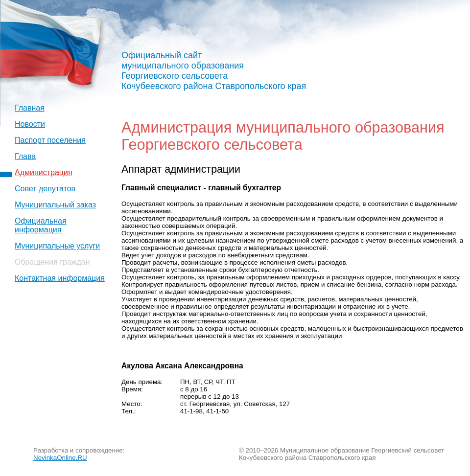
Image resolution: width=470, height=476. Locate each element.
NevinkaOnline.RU (60, 458)
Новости (30, 124)
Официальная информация (41, 225)
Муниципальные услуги (57, 246)
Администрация (44, 172)
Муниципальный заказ (55, 205)
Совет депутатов (45, 189)
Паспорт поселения (50, 140)
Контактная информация (60, 278)
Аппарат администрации (181, 169)
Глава (25, 156)
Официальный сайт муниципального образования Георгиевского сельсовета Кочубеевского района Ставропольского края (214, 71)
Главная (30, 108)
